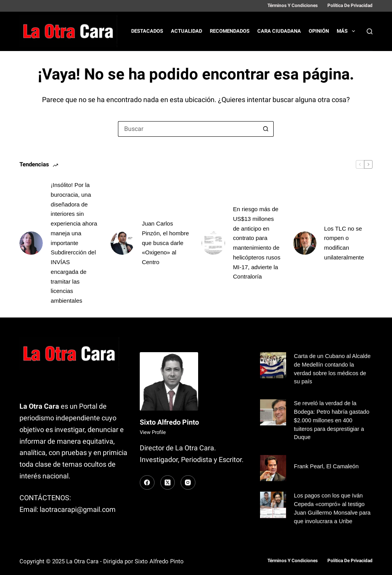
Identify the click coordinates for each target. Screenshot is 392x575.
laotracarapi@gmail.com (78, 509)
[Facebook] (147, 483)
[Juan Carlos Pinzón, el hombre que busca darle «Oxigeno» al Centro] (122, 243)
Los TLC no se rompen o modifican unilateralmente (344, 243)
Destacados (147, 31)
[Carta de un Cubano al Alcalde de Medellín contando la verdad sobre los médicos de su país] (273, 365)
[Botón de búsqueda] (266, 129)
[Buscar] (370, 31)
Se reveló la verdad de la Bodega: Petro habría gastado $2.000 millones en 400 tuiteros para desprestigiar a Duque (332, 420)
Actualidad (186, 31)
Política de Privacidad (350, 5)
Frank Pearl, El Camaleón (326, 466)
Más (347, 31)
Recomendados (230, 31)
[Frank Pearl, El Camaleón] (273, 468)
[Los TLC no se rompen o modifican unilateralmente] (305, 243)
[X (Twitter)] (168, 483)
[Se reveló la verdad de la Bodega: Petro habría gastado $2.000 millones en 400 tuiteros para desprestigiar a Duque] (273, 412)
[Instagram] (188, 483)
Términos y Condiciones (293, 5)
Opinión (319, 31)
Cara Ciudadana (279, 31)
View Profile (153, 432)
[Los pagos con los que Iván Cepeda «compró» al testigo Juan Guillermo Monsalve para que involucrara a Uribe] (273, 505)
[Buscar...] (188, 129)
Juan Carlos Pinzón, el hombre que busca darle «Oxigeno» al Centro (165, 243)
